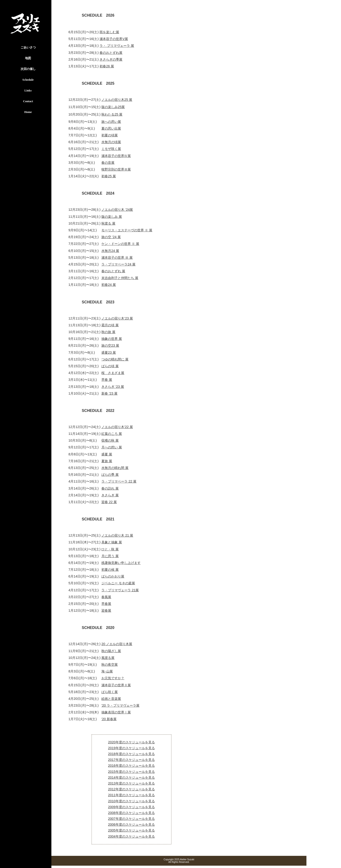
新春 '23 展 (109, 393)
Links (28, 91)
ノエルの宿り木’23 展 (117, 318)
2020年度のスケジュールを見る (131, 742)
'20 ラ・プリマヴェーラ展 (120, 705)
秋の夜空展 (110, 665)
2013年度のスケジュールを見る (131, 783)
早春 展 (107, 380)
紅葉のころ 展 (112, 434)
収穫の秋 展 (110, 440)
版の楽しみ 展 (112, 217)
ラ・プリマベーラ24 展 (118, 264)
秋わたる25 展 (112, 114)
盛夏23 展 (109, 352)
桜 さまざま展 (113, 373)
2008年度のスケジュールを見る (131, 813)
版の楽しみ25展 (113, 107)
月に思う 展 (110, 556)
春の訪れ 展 (110, 488)
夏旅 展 (107, 461)
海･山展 (107, 671)
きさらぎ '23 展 (113, 387)
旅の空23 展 (110, 345)
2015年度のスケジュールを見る (131, 772)
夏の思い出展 (111, 128)
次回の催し (28, 69)
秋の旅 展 (108, 332)
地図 (28, 58)
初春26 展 (107, 66)
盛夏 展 (107, 454)
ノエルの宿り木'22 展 (117, 427)
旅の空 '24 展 (111, 237)
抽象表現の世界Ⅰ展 (116, 712)
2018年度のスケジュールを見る (131, 754)
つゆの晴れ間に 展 (115, 359)
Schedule (28, 80)
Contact (28, 101)
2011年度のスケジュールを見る (131, 795)
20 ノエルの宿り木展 (117, 644)
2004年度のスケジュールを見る (131, 836)
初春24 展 (109, 285)
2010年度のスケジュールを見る (131, 801)
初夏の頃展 (110, 135)
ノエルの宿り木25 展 (117, 100)
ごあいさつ (28, 47)
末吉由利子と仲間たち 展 (120, 278)
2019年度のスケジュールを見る (131, 748)
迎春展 (106, 610)
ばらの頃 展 (110, 366)
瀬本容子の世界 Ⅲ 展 (117, 258)
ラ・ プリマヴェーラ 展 (117, 46)
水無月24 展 (110, 251)
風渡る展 (108, 658)
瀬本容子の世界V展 (114, 39)
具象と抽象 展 (112, 542)
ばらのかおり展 (113, 576)
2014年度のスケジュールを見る (131, 777)
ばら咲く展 (110, 692)
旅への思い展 (111, 122)
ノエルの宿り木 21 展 (117, 535)
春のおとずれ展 (111, 53)
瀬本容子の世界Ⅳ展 (116, 156)
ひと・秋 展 (110, 549)
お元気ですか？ (113, 678)
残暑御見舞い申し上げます (121, 563)
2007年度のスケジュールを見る (131, 819)
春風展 (106, 597)
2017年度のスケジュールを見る (131, 760)
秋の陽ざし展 (111, 651)
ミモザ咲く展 (111, 149)
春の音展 (108, 163)
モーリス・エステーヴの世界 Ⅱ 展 (127, 230)
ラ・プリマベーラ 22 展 (119, 481)
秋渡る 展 (108, 223)
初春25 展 (109, 176)
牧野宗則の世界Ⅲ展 (116, 169)
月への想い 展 (112, 447)
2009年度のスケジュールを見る (131, 807)
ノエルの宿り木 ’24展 (117, 210)
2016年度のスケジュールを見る (131, 766)
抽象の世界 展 (112, 339)
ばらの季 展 (110, 475)
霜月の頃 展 (110, 325)
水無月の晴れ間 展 (115, 468)
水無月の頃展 (111, 142)
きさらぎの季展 (111, 59)
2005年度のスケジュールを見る (131, 830)
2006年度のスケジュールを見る (131, 824)
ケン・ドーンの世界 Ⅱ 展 (120, 244)
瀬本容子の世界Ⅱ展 (116, 685)
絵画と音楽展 (111, 699)
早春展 (106, 604)
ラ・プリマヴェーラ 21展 (120, 590)
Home (28, 112)
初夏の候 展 (110, 570)
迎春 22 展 (109, 502)
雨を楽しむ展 (109, 32)
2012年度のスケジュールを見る (131, 789)
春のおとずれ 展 (113, 271)
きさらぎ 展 (110, 495)
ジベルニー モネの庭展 (118, 583)
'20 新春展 (109, 719)
